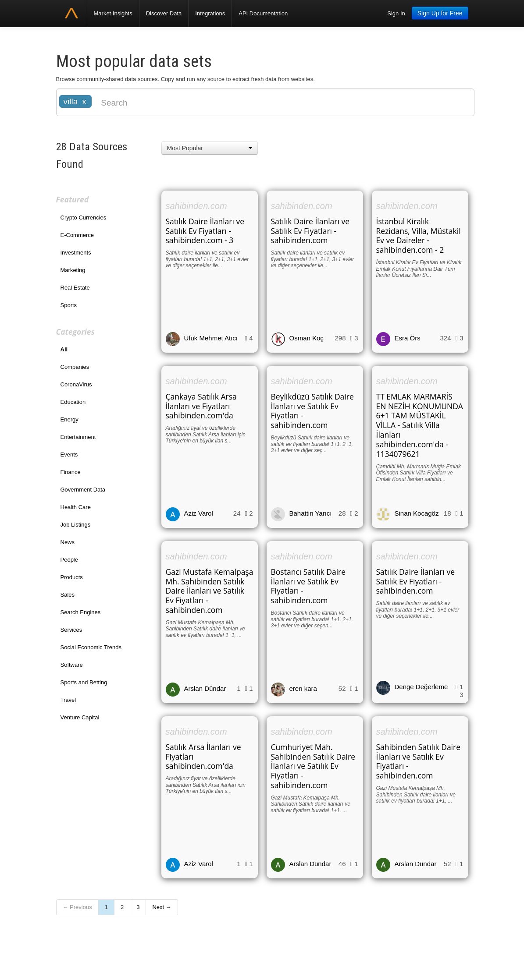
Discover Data (164, 13)
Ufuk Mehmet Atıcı (211, 338)
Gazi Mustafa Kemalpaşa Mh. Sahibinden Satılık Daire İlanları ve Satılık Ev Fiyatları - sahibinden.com (210, 591)
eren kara (303, 688)
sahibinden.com (196, 206)
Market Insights (113, 13)
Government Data (83, 490)
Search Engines (81, 612)
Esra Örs (408, 338)
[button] (210, 148)
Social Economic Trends (91, 647)
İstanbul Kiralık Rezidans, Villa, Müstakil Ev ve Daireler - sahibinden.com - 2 (419, 236)
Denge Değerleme (421, 687)
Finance (71, 472)
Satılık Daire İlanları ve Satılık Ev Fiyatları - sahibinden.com (310, 231)
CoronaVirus (76, 384)
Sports (69, 305)
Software (72, 665)
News (68, 542)
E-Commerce (77, 235)
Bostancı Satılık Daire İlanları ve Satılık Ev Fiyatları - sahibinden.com (308, 586)
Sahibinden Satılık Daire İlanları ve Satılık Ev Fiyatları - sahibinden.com (419, 761)
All (64, 349)
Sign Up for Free (440, 13)
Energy (70, 419)
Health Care (76, 507)
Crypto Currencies (84, 218)
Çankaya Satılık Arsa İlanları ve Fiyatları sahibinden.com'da (201, 406)
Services (71, 630)
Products (72, 577)
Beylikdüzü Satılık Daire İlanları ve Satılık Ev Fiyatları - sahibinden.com (312, 411)
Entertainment (78, 437)
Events (69, 455)
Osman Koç (307, 338)
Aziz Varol (199, 513)
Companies (75, 367)
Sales (68, 595)
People (69, 560)
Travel (68, 700)
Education (73, 402)
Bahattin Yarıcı (311, 513)
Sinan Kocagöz (417, 513)
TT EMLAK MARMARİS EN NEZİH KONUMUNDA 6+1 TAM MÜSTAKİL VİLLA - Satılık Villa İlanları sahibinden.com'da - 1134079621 (420, 425)
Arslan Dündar (205, 688)
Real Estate (75, 288)
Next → (162, 907)
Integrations (210, 13)
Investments (76, 253)
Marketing (73, 270)
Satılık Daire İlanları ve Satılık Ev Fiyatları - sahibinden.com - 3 (205, 231)
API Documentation (263, 13)
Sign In (396, 13)
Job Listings (76, 525)
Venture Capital (80, 717)
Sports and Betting (84, 682)
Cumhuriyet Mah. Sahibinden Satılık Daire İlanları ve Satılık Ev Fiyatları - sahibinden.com (313, 766)
